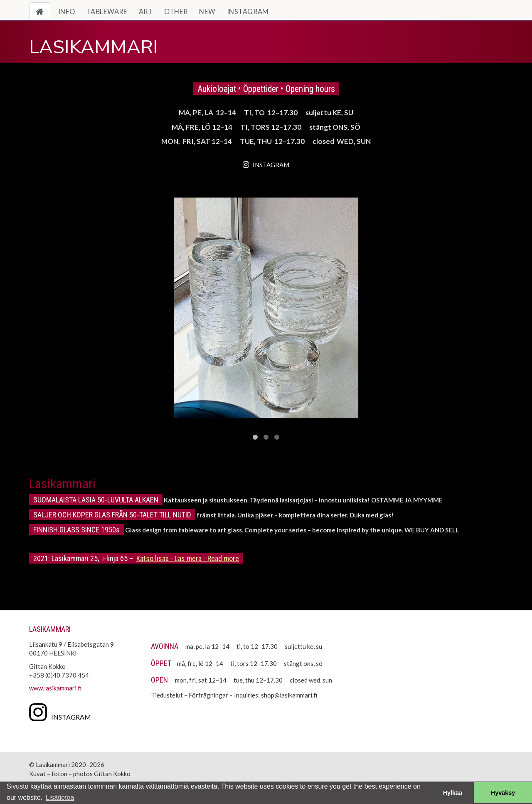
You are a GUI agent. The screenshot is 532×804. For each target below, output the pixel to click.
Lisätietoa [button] (60, 798)
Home (43, 12)
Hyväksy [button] (503, 793)
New (207, 12)
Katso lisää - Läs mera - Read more (188, 558)
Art (146, 12)
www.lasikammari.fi (55, 688)
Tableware (107, 12)
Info (67, 12)
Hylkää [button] (453, 793)
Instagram (248, 12)
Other (176, 12)
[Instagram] (62, 712)
